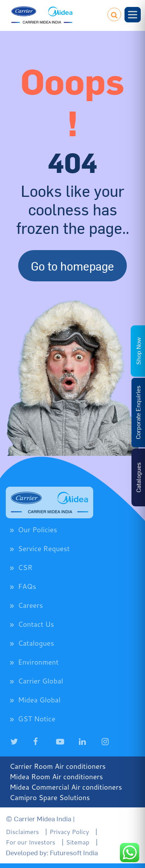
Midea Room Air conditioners (56, 777)
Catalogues (36, 643)
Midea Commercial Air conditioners (66, 787)
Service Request (44, 548)
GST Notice (37, 719)
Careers (30, 605)
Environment (38, 662)
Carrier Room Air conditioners (58, 766)
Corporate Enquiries (138, 412)
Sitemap (78, 842)
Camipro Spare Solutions (50, 797)
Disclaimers (22, 832)
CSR (25, 567)
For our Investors (31, 842)
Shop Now (138, 351)
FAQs (27, 586)
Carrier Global (40, 681)
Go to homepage (72, 266)
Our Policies (37, 530)
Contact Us (36, 624)
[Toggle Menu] (133, 14)
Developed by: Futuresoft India (52, 852)
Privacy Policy (69, 832)
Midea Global (39, 700)
